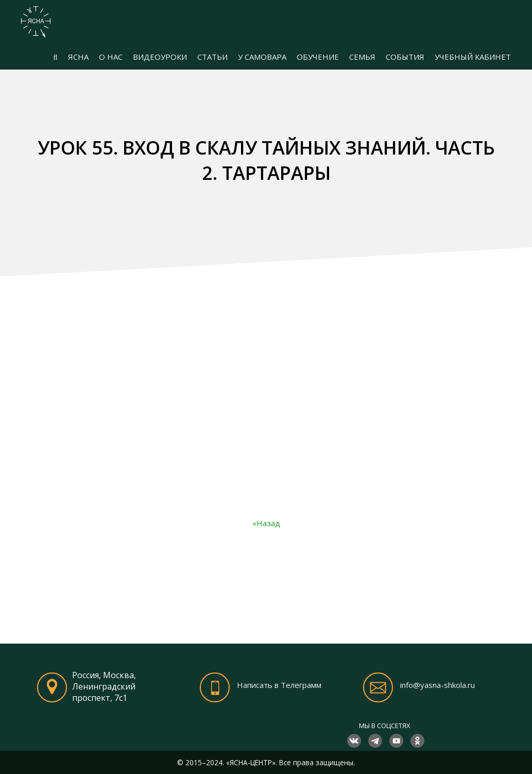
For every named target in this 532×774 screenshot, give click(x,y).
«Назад (266, 523)
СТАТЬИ (212, 57)
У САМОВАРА (262, 57)
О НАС (111, 57)
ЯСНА (78, 57)
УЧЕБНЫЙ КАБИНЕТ (473, 57)
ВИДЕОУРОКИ (160, 57)
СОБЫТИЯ (405, 57)
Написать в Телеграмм (279, 685)
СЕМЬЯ (362, 57)
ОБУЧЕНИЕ (318, 57)
